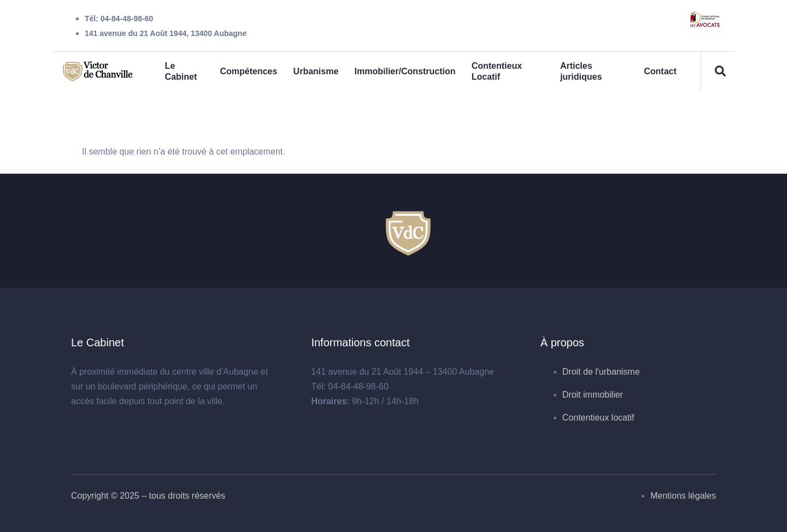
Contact (660, 71)
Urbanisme (316, 71)
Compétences (248, 71)
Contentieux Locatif (497, 71)
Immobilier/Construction (405, 71)
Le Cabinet (181, 71)
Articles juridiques (581, 71)
